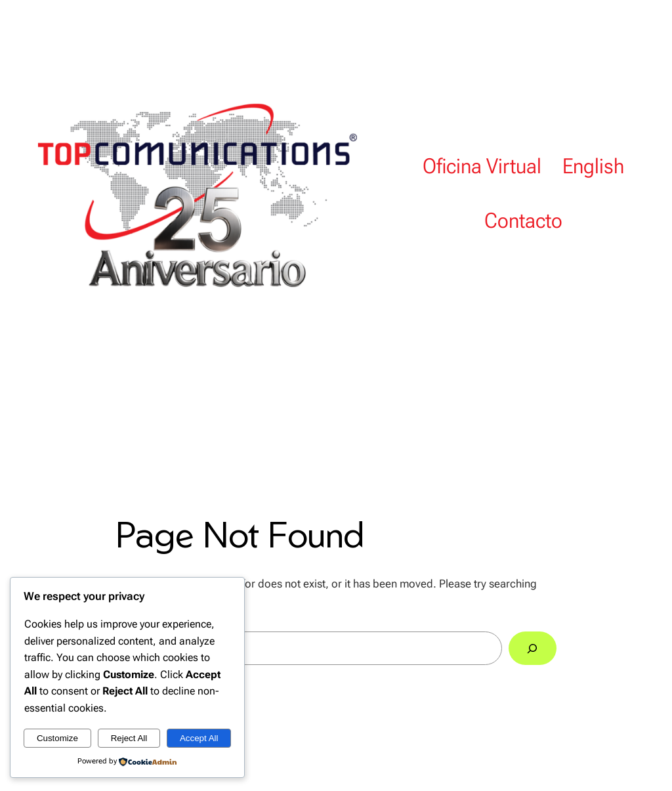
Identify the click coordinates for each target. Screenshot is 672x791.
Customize (57, 738)
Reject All (129, 738)
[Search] (533, 648)
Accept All (199, 738)
